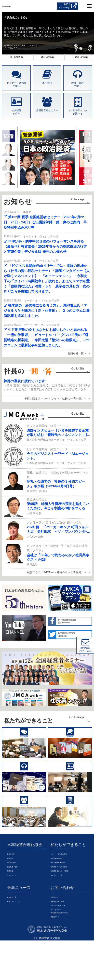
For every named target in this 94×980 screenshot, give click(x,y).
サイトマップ (15, 910)
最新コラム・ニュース (21, 939)
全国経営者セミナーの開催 (67, 905)
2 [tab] (49, 57)
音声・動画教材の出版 (64, 893)
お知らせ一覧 (15, 934)
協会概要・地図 (17, 899)
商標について (59, 962)
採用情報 (13, 905)
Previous (7, 158)
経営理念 (13, 888)
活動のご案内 (15, 893)
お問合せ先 (57, 934)
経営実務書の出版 (61, 888)
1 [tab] (18, 57)
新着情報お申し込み (63, 939)
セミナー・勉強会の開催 (65, 882)
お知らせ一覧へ (77, 353)
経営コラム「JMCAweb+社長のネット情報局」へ (57, 572)
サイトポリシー (60, 951)
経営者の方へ (15, 882)
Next (89, 158)
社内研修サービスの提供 (65, 899)
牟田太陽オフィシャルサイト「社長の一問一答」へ (55, 398)
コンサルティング (61, 910)
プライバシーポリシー (64, 945)
